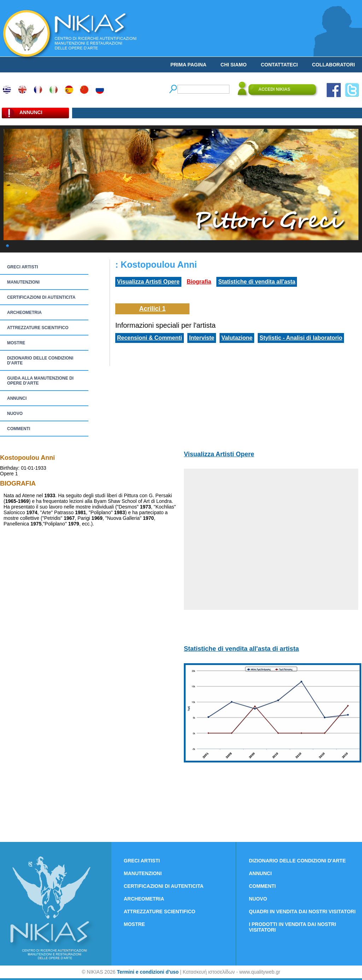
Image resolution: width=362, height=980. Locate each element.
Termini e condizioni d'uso (148, 972)
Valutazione (237, 338)
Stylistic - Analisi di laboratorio (301, 338)
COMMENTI (19, 429)
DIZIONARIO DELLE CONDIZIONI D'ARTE (40, 361)
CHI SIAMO (234, 65)
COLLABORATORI (333, 65)
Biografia (199, 282)
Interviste (202, 338)
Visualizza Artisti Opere (148, 282)
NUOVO (15, 414)
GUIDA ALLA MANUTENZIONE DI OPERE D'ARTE (40, 381)
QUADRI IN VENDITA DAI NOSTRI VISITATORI (302, 911)
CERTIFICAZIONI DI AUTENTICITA (41, 297)
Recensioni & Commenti (150, 338)
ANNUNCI (17, 398)
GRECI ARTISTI (23, 267)
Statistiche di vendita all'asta (257, 282)
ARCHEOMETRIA (24, 313)
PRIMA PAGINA (188, 65)
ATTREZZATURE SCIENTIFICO (38, 328)
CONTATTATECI (279, 65)
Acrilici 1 (152, 309)
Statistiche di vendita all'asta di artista (241, 649)
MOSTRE (16, 343)
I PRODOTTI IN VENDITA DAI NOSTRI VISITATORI (293, 927)
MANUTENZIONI (23, 282)
